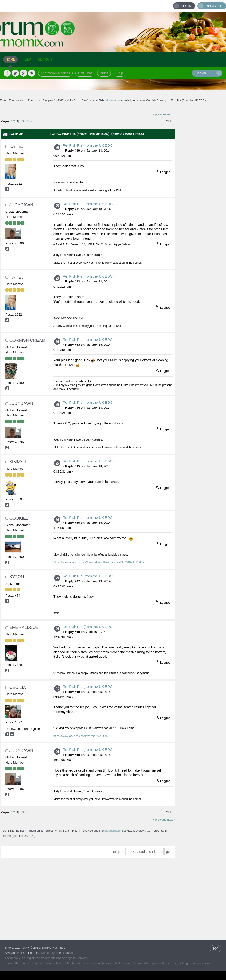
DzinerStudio (64, 953)
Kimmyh (18, 462)
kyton (17, 577)
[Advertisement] (201, 180)
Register (214, 6)
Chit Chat (85, 73)
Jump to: (119, 852)
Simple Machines (53, 948)
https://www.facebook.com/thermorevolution (81, 736)
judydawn (139, 100)
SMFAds (10, 953)
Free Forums (30, 953)
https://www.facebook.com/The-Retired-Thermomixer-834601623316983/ (99, 562)
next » (171, 114)
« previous (159, 114)
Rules (104, 73)
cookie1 (126, 100)
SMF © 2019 (31, 948)
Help (120, 73)
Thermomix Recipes (55, 73)
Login (186, 6)
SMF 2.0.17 (13, 948)
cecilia (18, 687)
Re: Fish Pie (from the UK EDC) (88, 145)
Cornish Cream (156, 100)
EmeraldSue (24, 627)
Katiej (16, 146)
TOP (216, 949)
